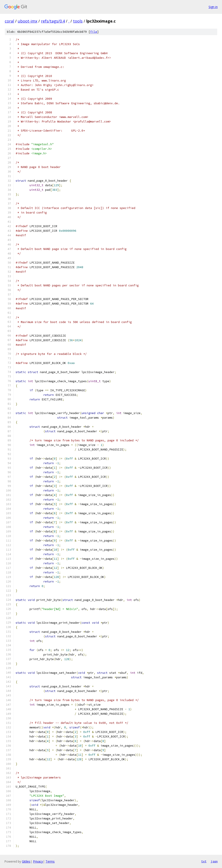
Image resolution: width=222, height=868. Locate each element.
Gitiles (26, 861)
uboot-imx (28, 21)
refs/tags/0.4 (53, 21)
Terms (50, 861)
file (94, 32)
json (214, 861)
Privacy (38, 861)
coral (9, 21)
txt (204, 861)
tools (78, 21)
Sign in (213, 7)
